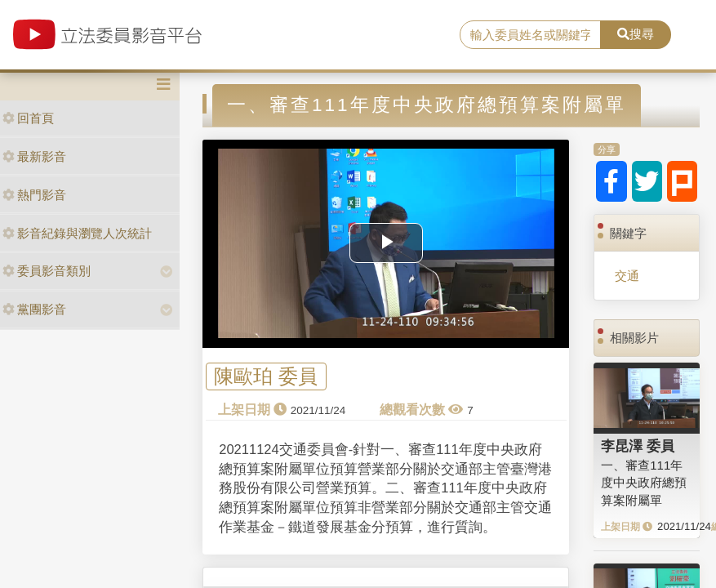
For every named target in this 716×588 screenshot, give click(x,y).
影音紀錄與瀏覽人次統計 (77, 233)
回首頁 (28, 118)
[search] (530, 35)
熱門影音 (34, 195)
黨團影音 (34, 309)
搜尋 (636, 34)
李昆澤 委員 (638, 446)
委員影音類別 (47, 271)
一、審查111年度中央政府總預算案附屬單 (644, 483)
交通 (627, 276)
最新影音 (34, 156)
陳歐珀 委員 (266, 377)
